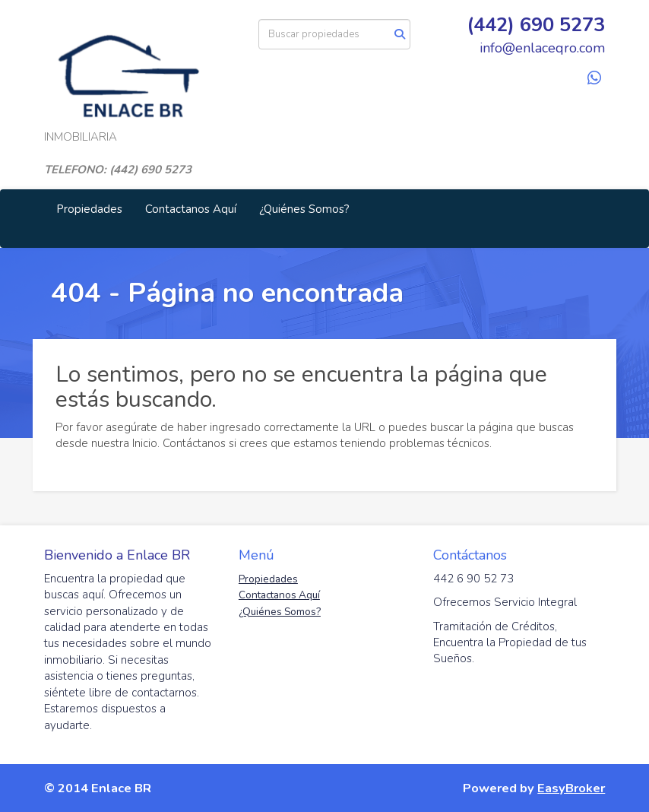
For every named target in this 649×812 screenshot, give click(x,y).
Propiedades (89, 209)
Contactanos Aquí (191, 209)
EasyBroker (571, 788)
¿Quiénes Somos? (304, 209)
